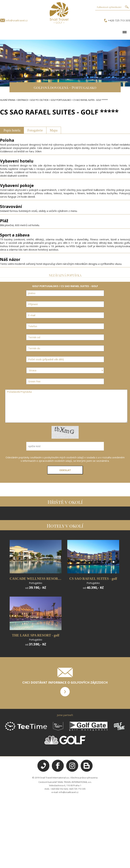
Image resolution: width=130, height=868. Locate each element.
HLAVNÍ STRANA (8, 100)
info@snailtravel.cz (17, 20)
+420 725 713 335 (119, 20)
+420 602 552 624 (59, 789)
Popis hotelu (12, 130)
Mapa (54, 130)
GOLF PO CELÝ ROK (39, 100)
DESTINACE (23, 100)
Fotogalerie (35, 130)
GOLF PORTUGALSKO (61, 100)
